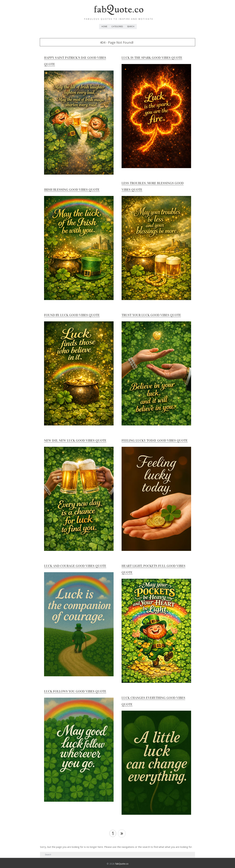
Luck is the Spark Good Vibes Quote (152, 58)
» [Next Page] (122, 833)
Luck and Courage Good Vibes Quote (75, 566)
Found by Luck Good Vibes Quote (72, 315)
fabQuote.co (122, 864)
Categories (117, 26)
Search (131, 26)
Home (104, 26)
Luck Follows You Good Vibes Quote (75, 691)
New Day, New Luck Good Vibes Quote (75, 440)
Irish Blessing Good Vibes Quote (72, 190)
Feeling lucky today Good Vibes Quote (155, 440)
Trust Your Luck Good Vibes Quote (151, 315)
